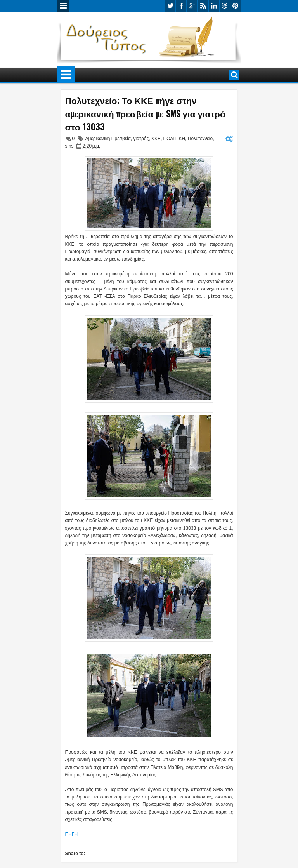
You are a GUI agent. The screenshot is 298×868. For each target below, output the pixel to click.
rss (203, 6)
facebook (181, 6)
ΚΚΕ (156, 139)
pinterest (236, 6)
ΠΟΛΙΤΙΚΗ (174, 139)
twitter (170, 6)
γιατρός (141, 139)
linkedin (214, 6)
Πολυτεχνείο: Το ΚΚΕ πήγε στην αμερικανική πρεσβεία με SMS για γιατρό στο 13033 (145, 113)
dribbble (225, 6)
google (192, 6)
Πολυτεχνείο (200, 139)
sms (69, 146)
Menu (63, 6)
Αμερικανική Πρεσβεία (108, 139)
